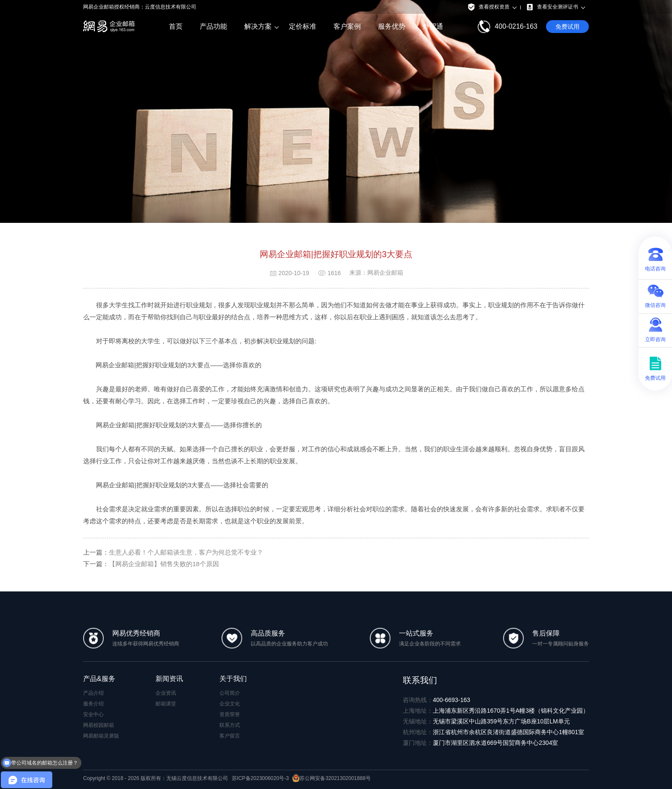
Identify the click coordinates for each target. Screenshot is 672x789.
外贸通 (433, 26)
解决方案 (258, 27)
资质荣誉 (230, 714)
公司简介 (230, 693)
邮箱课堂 (166, 704)
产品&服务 (99, 679)
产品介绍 (93, 693)
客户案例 (347, 26)
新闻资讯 (169, 679)
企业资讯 (166, 693)
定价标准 (303, 26)
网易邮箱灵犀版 (101, 736)
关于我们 (233, 679)
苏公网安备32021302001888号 (331, 778)
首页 (176, 26)
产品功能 (213, 26)
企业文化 (230, 704)
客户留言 (230, 736)
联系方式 (230, 725)
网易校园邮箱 (99, 725)
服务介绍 (93, 704)
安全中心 (93, 714)
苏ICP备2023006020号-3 (260, 778)
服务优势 (392, 26)
